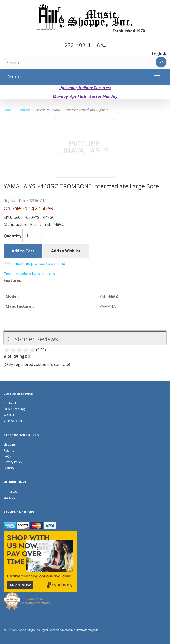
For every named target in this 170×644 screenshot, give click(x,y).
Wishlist (9, 415)
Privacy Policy (13, 462)
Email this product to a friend (39, 263)
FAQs (7, 456)
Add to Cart (23, 251)
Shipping (10, 445)
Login (157, 54)
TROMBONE (23, 110)
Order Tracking (14, 409)
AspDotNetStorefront (86, 630)
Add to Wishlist (66, 251)
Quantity (13, 236)
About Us (10, 492)
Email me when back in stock (30, 274)
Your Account (13, 421)
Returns (9, 450)
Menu (14, 77)
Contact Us (11, 403)
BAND (7, 110)
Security (9, 468)
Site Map (9, 498)
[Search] (27, 63)
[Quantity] (32, 235)
